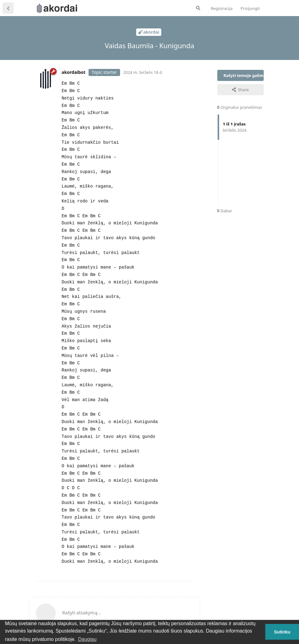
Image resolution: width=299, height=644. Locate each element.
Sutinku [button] (282, 632)
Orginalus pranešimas (239, 107)
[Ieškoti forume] (198, 8)
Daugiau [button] (87, 639)
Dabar (225, 211)
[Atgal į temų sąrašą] (8, 8)
